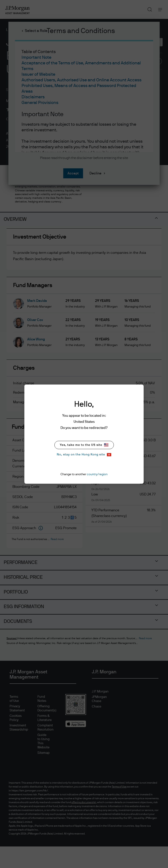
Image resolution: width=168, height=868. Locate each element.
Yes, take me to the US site (84, 445)
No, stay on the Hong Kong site (84, 455)
